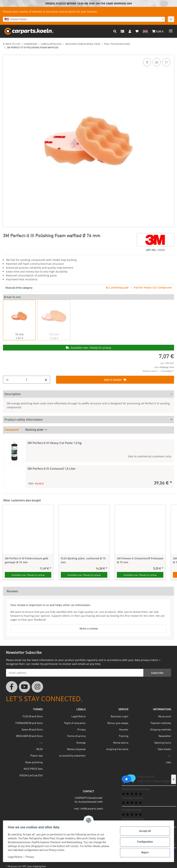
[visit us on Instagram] (37, 687)
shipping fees (39, 866)
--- (41, 743)
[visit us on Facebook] (12, 687)
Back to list (13, 44)
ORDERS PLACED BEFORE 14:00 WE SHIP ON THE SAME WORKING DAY (89, 3)
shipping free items (117, 749)
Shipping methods (161, 730)
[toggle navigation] (171, 30)
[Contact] (122, 31)
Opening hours (163, 743)
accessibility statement (72, 756)
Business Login (120, 717)
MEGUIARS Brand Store (29, 736)
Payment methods (161, 723)
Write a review (89, 629)
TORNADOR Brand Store (29, 723)
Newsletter (165, 736)
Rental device (121, 743)
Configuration (144, 842)
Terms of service (76, 736)
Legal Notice (16, 857)
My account (165, 717)
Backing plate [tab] (35, 430)
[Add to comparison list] (157, 62)
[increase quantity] (46, 380)
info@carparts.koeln (92, 809)
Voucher (124, 730)
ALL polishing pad (117, 287)
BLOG (40, 749)
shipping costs (167, 367)
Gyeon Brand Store (32, 730)
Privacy (31, 857)
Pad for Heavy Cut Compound (153, 287)
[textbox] (84, 19)
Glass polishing (34, 762)
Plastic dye (37, 756)
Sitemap (81, 743)
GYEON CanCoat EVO (31, 776)
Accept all (144, 831)
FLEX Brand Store (33, 717)
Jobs (168, 762)
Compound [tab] (11, 430)
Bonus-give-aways (118, 723)
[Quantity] (27, 380)
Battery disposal (76, 749)
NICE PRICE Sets (33, 769)
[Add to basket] (6, 53)
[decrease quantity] (7, 380)
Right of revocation (75, 723)
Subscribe (157, 673)
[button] (115, 31)
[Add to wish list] (166, 62)
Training (124, 736)
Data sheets (164, 749)
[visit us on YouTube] (25, 687)
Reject (144, 852)
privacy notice (149, 660)
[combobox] (84, 19)
